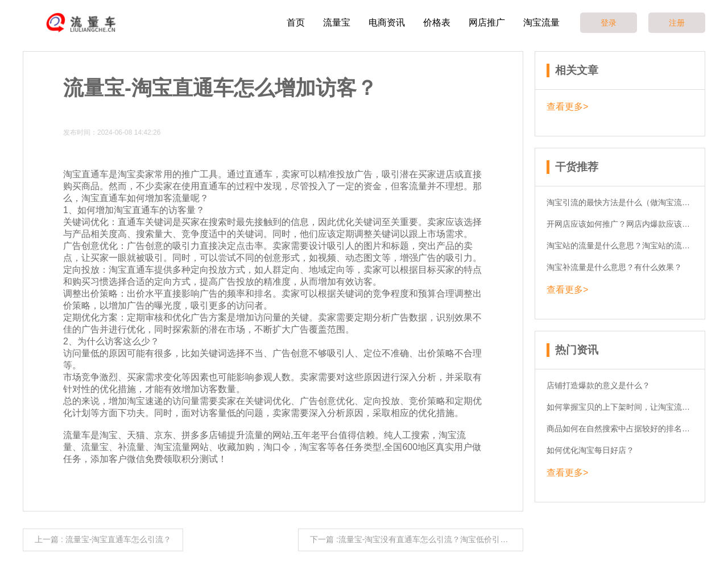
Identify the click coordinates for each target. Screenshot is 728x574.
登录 (609, 23)
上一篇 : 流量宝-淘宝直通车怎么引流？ (103, 539)
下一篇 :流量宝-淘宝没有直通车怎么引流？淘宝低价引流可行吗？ (417, 539)
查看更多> (567, 107)
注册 (677, 23)
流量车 (77, 435)
